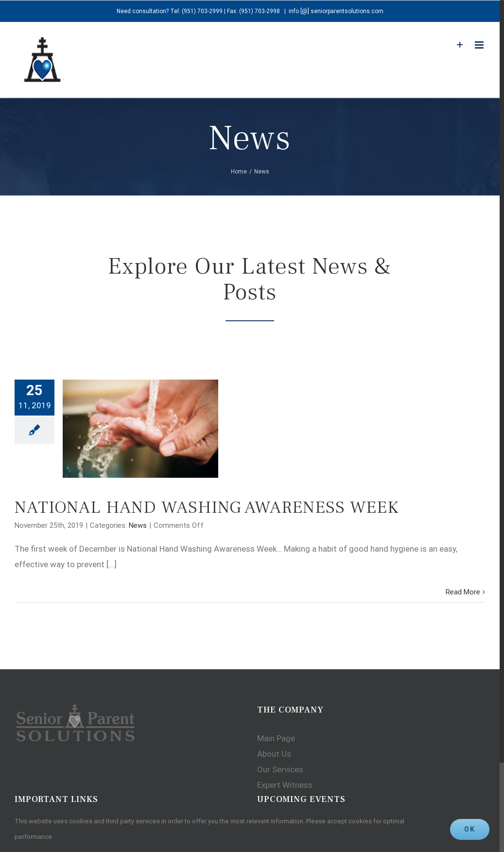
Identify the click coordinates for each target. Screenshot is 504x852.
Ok (470, 829)
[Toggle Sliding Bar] (460, 45)
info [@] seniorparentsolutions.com (336, 11)
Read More (463, 592)
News (138, 525)
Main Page (276, 738)
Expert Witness (285, 785)
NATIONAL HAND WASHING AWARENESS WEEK (207, 507)
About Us (274, 754)
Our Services (280, 769)
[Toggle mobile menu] (480, 45)
